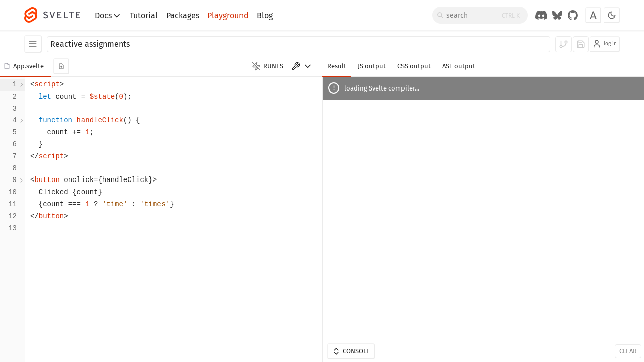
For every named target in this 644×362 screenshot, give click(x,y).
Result (337, 66)
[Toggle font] (593, 15)
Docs (108, 16)
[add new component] (61, 66)
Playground (228, 15)
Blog (265, 15)
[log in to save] (581, 44)
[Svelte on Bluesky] (557, 15)
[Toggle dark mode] (612, 15)
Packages (183, 15)
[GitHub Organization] (573, 15)
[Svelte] (57, 15)
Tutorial (144, 15)
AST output (459, 66)
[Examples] (33, 44)
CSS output (414, 66)
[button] (25, 66)
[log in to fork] (563, 44)
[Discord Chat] (541, 15)
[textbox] (174, 219)
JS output (372, 66)
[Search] (480, 15)
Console (351, 351)
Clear (628, 351)
